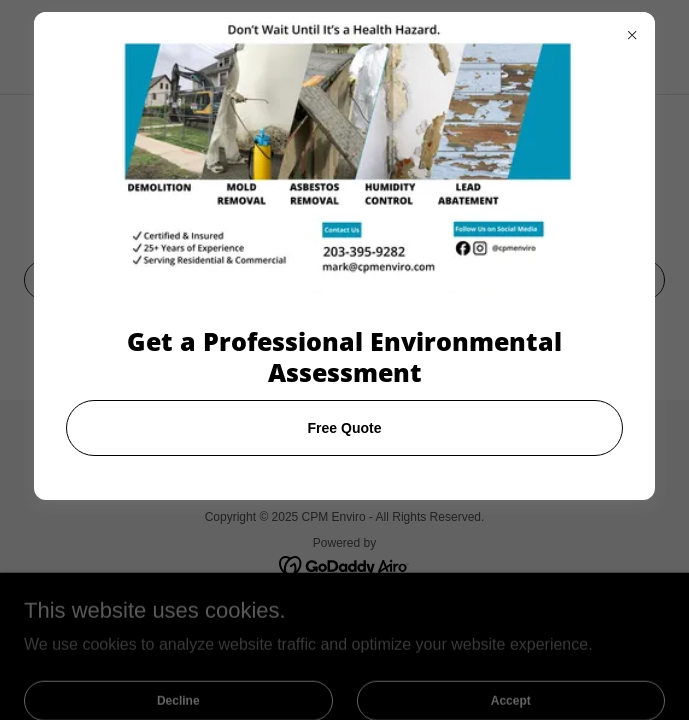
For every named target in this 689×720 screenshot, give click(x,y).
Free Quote (345, 428)
